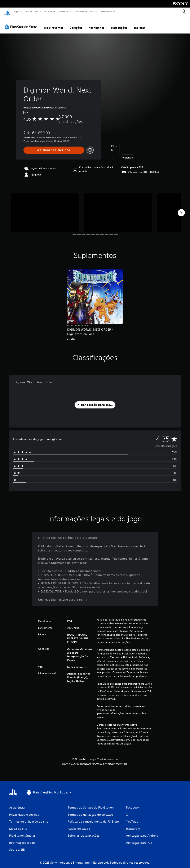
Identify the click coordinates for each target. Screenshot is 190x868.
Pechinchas (96, 24)
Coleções (76, 24)
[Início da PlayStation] (7, 12)
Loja (93, 12)
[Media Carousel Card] (45, 209)
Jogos (16, 12)
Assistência (106, 12)
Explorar (139, 24)
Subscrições (119, 24)
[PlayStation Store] (22, 23)
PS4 (37, 12)
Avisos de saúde (106, 706)
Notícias (80, 12)
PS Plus (48, 12)
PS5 (27, 12)
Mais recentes (54, 24)
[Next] (181, 209)
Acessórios (64, 12)
